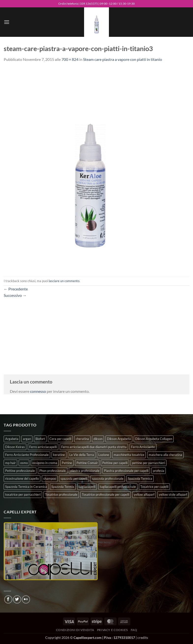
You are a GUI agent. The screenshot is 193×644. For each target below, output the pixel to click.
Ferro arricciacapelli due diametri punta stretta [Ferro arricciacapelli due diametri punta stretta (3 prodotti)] (94, 447)
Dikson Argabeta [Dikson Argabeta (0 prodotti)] (119, 439)
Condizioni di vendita (75, 630)
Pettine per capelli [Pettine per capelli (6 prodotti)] (115, 463)
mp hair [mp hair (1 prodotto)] (10, 463)
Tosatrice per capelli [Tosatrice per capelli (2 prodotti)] (154, 487)
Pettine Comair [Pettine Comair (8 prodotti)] (87, 463)
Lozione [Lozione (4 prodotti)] (104, 455)
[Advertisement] (96, 333)
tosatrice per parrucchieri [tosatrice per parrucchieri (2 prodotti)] (23, 494)
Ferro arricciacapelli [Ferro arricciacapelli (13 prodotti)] (43, 447)
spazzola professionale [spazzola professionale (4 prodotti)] (108, 479)
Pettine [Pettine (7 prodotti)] (67, 463)
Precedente (16, 289)
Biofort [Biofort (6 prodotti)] (40, 439)
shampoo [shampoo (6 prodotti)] (50, 479)
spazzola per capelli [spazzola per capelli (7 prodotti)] (74, 479)
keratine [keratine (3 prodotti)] (59, 455)
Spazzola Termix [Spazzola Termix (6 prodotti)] (63, 487)
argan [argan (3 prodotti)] (27, 439)
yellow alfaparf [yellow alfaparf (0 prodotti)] (144, 494)
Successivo (15, 295)
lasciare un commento (64, 281)
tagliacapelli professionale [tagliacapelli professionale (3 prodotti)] (118, 487)
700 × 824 (70, 59)
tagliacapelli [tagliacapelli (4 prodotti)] (87, 487)
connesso (38, 391)
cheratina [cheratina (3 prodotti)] (82, 439)
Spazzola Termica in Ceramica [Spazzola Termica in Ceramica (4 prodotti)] (26, 487)
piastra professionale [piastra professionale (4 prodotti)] (85, 471)
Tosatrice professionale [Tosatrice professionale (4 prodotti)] (61, 494)
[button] (7, 22)
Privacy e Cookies (112, 630)
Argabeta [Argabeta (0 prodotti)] (12, 439)
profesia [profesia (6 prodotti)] (159, 471)
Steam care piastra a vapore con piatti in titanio (123, 59)
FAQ (134, 630)
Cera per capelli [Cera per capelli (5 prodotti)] (60, 439)
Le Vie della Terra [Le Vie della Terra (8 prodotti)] (82, 455)
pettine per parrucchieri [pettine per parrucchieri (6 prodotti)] (148, 463)
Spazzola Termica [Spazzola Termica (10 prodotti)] (140, 479)
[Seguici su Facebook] (8, 599)
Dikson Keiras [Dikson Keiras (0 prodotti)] (15, 447)
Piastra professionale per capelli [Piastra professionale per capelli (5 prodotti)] (126, 471)
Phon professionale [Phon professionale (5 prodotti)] (53, 471)
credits (143, 637)
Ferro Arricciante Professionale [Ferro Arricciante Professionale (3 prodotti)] (27, 455)
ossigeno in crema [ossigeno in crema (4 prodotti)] (45, 463)
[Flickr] (26, 599)
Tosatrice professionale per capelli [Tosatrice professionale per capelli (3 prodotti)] (106, 494)
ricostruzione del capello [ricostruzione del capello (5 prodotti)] (22, 479)
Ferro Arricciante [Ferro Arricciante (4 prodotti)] (143, 447)
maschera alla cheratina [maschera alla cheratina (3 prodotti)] (165, 455)
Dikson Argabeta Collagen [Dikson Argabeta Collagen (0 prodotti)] (154, 439)
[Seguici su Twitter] (17, 599)
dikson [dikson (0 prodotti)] (98, 439)
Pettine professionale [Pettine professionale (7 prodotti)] (20, 471)
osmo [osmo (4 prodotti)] (24, 463)
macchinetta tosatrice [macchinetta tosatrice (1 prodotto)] (129, 455)
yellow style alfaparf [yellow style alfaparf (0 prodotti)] (173, 494)
